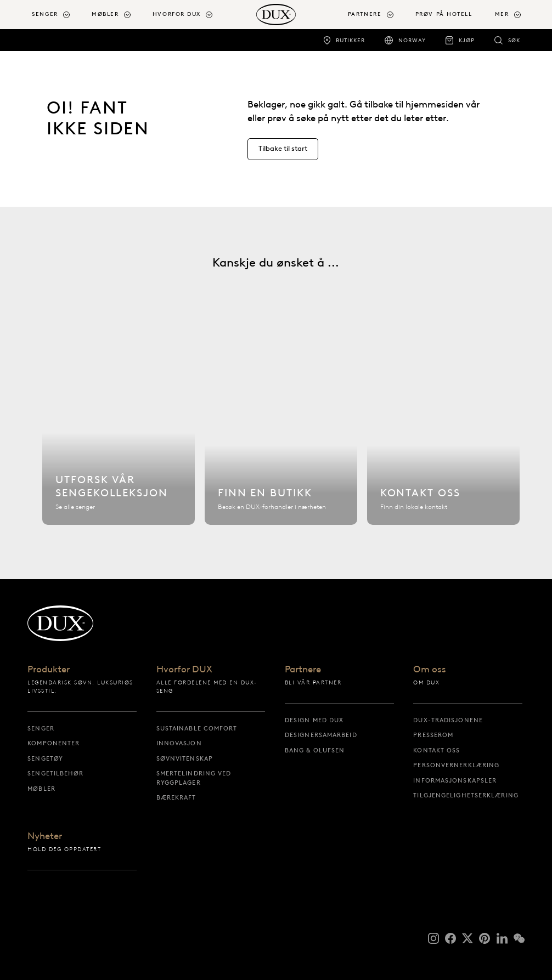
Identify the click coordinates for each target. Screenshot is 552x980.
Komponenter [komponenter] (53, 743)
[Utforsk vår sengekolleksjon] (119, 430)
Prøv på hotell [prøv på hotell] (444, 14)
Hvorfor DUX (184, 670)
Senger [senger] (41, 728)
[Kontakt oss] (443, 430)
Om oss (430, 670)
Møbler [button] (105, 14)
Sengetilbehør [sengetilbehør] (55, 773)
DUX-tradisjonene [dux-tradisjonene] (448, 720)
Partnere (303, 670)
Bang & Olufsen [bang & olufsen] (315, 750)
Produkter (49, 670)
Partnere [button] (365, 14)
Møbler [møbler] (41, 789)
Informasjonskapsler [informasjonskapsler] (455, 780)
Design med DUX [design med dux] (314, 720)
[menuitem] (57, 15)
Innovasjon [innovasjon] (179, 743)
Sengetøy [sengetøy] (45, 758)
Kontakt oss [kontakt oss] (436, 750)
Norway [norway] (412, 40)
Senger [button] (45, 14)
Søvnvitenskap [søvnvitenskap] (185, 758)
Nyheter (45, 837)
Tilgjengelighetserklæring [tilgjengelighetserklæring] (466, 795)
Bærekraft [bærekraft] (176, 797)
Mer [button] (502, 14)
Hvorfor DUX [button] (177, 14)
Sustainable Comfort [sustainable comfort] (197, 728)
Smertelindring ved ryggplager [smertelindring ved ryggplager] (194, 778)
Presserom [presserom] (433, 735)
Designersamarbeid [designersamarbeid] (321, 735)
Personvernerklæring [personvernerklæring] (456, 765)
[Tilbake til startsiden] (276, 15)
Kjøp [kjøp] (467, 40)
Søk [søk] (514, 40)
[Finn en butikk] (281, 430)
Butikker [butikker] (350, 40)
